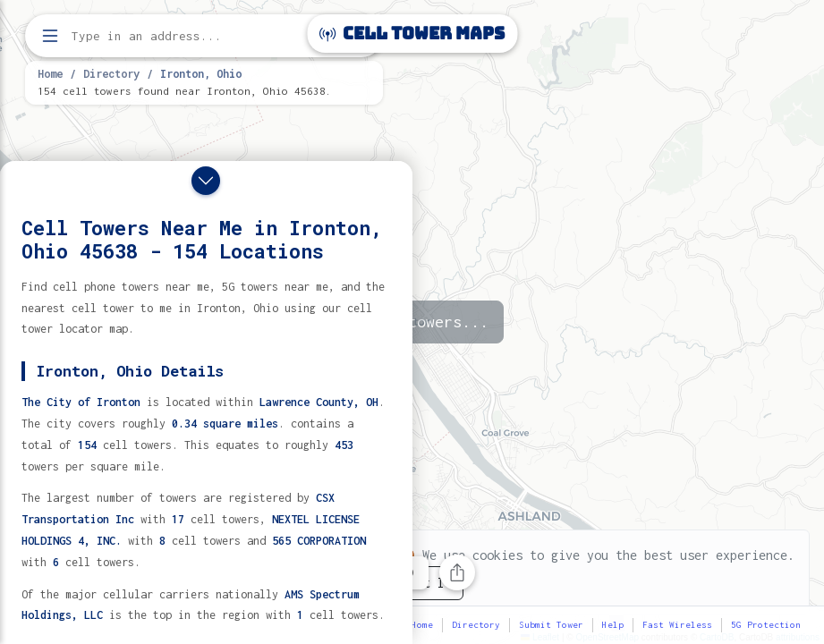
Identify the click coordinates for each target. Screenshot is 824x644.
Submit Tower (551, 625)
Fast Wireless (677, 625)
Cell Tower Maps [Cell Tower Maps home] (412, 34)
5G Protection (766, 625)
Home (50, 73)
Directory (111, 73)
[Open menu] (50, 36)
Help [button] (613, 625)
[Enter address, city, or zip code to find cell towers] (206, 36)
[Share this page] (457, 572)
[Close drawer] (206, 181)
